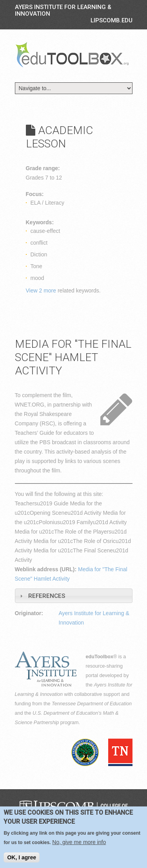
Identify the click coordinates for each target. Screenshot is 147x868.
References (47, 596)
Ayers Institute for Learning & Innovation (63, 10)
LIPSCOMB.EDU (112, 20)
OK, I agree (22, 857)
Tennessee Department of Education (92, 704)
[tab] (74, 596)
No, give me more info (79, 842)
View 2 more (41, 291)
